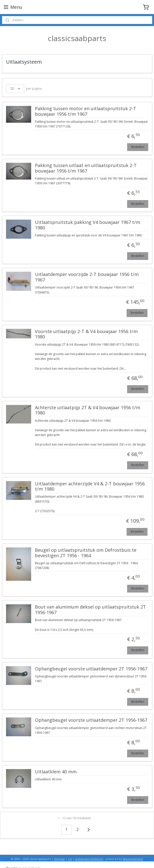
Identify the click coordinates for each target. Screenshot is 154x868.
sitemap (59, 859)
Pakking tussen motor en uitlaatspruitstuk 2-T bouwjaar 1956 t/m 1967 (86, 111)
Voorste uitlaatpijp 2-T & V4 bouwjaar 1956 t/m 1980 (86, 334)
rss (70, 859)
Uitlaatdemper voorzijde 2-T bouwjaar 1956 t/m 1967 (87, 277)
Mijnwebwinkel (133, 859)
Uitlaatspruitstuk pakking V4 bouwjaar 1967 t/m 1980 (88, 225)
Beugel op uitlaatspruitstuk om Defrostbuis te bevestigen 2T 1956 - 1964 (86, 553)
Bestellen (138, 147)
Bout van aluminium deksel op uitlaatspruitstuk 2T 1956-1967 (90, 610)
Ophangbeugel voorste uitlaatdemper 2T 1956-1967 (91, 669)
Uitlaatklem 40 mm (56, 772)
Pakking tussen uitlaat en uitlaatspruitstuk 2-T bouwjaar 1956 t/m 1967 (86, 168)
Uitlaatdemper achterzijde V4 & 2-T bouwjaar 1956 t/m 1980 (90, 486)
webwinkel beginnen (89, 859)
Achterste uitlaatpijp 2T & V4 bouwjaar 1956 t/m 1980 (88, 410)
